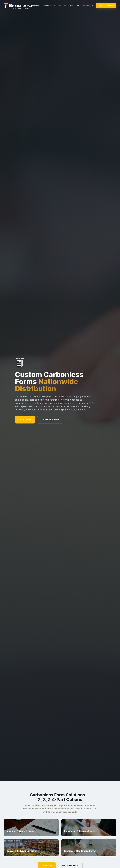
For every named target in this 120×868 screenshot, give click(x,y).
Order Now (25, 420)
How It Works (69, 6)
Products (57, 6)
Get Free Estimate (106, 6)
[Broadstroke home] (18, 6)
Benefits (48, 6)
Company (88, 6)
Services (37, 6)
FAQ (79, 6)
